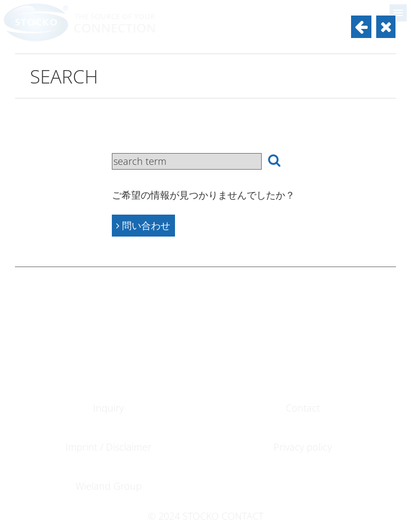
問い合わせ (143, 225)
